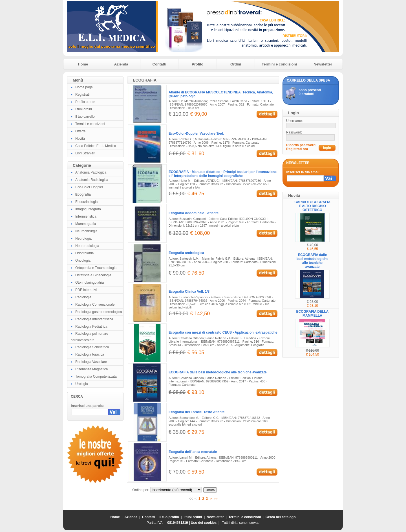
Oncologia (83, 260)
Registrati (82, 95)
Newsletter (323, 64)
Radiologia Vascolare (91, 362)
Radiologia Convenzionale (95, 305)
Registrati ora (297, 149)
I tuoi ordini (84, 109)
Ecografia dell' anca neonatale (193, 452)
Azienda (121, 64)
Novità (80, 139)
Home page (84, 87)
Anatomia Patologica (91, 172)
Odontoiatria (84, 253)
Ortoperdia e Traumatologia (96, 268)
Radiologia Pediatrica (91, 327)
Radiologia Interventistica (94, 319)
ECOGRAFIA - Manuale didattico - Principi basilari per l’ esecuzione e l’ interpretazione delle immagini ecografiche (223, 174)
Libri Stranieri (85, 153)
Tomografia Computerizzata (96, 376)
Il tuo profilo (169, 517)
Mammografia (86, 224)
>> (216, 499)
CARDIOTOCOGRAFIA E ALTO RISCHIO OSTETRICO (312, 206)
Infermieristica (86, 216)
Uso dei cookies (204, 523)
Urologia (82, 384)
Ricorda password (301, 145)
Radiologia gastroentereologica (99, 312)
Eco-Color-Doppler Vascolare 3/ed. (196, 133)
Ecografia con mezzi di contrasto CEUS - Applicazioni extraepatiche (223, 332)
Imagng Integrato (88, 209)
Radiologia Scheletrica (92, 347)
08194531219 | (179, 523)
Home (83, 64)
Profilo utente (85, 102)
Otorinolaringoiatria (90, 283)
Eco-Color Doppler (89, 187)
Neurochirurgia (86, 231)
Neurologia (83, 238)
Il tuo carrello (85, 117)
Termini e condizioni (279, 64)
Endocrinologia (86, 202)
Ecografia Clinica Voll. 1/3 (189, 292)
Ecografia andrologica (186, 253)
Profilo (198, 64)
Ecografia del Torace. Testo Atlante (197, 412)
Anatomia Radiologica (92, 180)
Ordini (236, 64)
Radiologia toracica (90, 354)
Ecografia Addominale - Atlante (194, 213)
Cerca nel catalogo (281, 517)
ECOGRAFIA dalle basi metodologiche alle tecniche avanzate (218, 372)
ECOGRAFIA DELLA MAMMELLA (313, 314)
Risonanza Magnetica (91, 369)
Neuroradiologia (87, 246)
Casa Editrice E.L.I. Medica (96, 146)
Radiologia (83, 297)
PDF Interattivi (86, 290)
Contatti (159, 64)
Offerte (80, 131)
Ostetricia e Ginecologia (93, 275)
